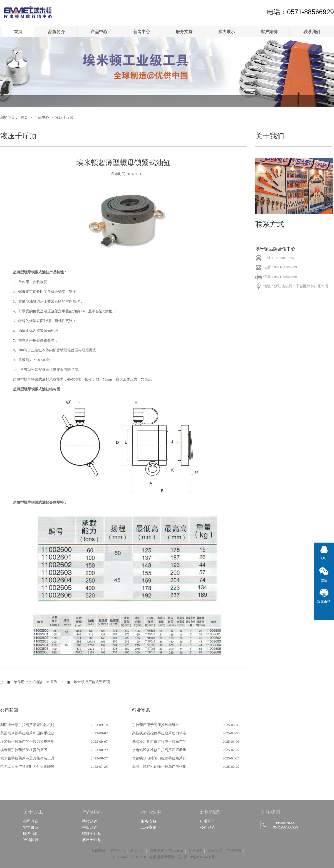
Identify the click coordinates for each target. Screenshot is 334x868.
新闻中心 (142, 32)
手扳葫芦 (90, 827)
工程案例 (149, 827)
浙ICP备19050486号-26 (202, 857)
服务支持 (184, 32)
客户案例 (269, 32)
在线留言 (234, 851)
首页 (18, 32)
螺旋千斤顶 (92, 833)
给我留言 (31, 840)
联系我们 (312, 32)
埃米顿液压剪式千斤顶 (92, 682)
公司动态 (208, 827)
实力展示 (227, 32)
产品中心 (99, 32)
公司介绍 (31, 821)
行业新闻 (208, 821)
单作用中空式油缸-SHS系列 (36, 682)
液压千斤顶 (64, 117)
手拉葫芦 (90, 821)
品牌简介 (56, 32)
